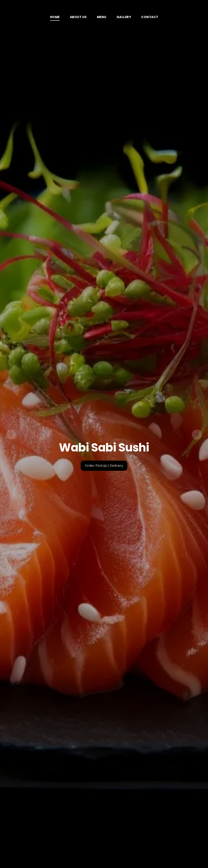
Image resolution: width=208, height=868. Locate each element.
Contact (150, 17)
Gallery (124, 17)
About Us (78, 17)
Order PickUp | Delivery (104, 466)
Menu (102, 17)
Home (55, 17)
